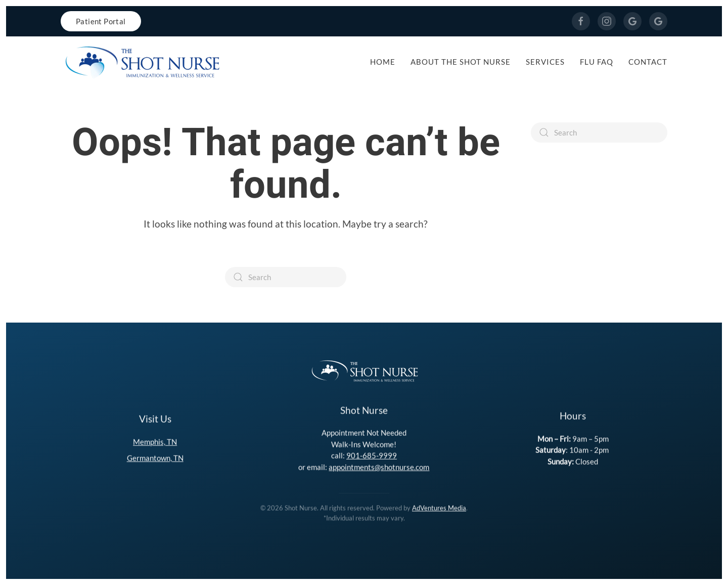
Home (383, 62)
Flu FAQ (597, 62)
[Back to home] (142, 62)
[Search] (286, 277)
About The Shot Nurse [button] (461, 62)
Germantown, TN (155, 457)
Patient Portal (101, 21)
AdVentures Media (439, 507)
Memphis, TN (155, 441)
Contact (648, 62)
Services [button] (545, 62)
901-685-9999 (372, 455)
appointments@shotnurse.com (379, 466)
